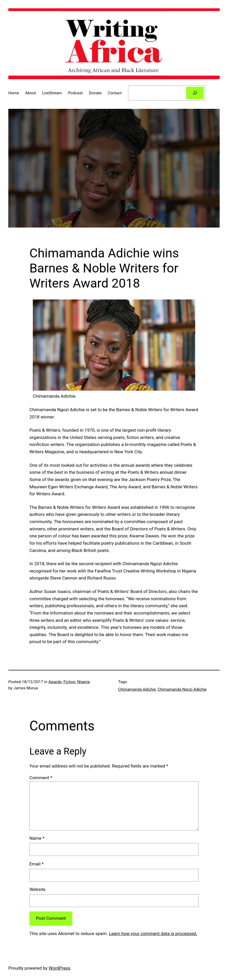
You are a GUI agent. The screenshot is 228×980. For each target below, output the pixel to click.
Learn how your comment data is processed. (153, 934)
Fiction (69, 682)
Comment (41, 778)
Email (36, 864)
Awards (55, 682)
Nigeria (83, 682)
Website (37, 889)
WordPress (60, 968)
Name (37, 838)
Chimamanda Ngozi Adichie (182, 689)
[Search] (195, 93)
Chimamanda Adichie (137, 689)
